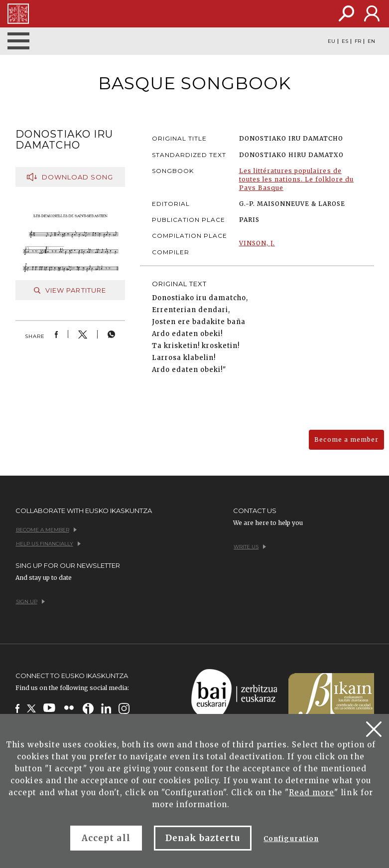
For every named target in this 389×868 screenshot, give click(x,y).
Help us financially (48, 544)
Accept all (106, 838)
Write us (250, 547)
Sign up (30, 602)
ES (345, 41)
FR (358, 41)
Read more (312, 792)
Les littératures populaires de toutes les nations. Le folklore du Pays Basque (296, 179)
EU (331, 41)
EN (371, 41)
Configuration (291, 839)
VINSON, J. (257, 243)
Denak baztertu (203, 838)
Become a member (346, 439)
